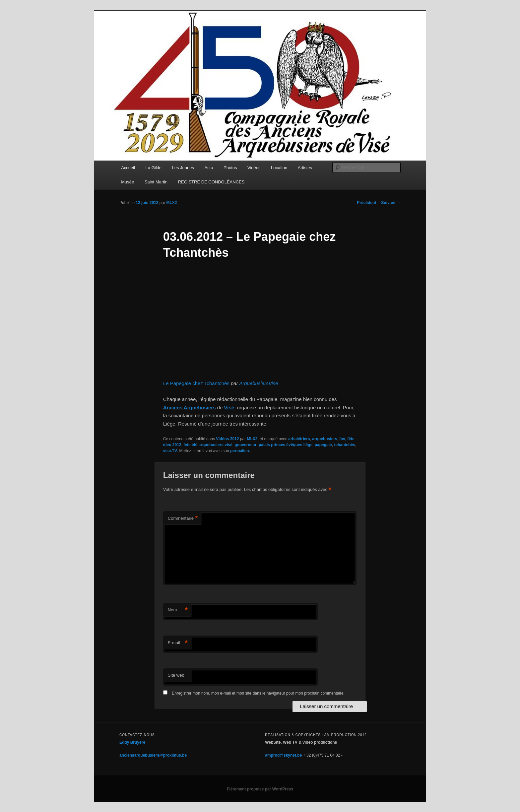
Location (279, 168)
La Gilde (154, 168)
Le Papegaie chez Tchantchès (196, 383)
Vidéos (254, 168)
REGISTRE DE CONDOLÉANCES (211, 182)
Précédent (364, 203)
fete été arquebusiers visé (208, 445)
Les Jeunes (183, 168)
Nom (178, 610)
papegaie (323, 445)
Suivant (391, 203)
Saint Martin (156, 182)
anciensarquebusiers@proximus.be (153, 755)
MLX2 (171, 203)
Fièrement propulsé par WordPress (260, 789)
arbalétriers (299, 439)
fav (342, 439)
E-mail (178, 643)
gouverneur (245, 445)
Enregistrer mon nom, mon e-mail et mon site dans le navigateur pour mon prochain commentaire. (258, 693)
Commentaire (183, 519)
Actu (209, 168)
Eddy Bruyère (132, 742)
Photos (230, 168)
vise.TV (170, 451)
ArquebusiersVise (259, 383)
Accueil (128, 168)
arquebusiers (325, 439)
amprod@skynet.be (283, 755)
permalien (240, 451)
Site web (176, 675)
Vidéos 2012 (227, 439)
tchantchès (344, 445)
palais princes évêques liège (286, 445)
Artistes (305, 168)
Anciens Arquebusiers (190, 407)
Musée (128, 182)
